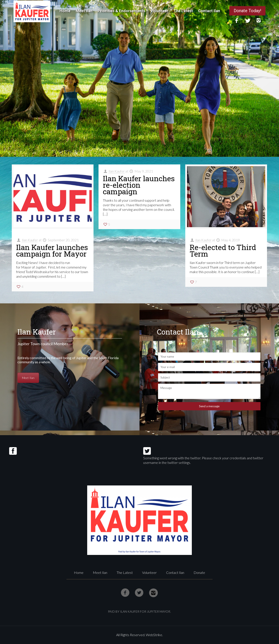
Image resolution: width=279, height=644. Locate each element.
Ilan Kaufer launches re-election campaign (139, 185)
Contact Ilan (175, 572)
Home (79, 572)
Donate (199, 572)
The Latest (125, 572)
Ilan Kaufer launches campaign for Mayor (52, 250)
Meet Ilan (29, 378)
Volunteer (149, 572)
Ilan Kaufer (30, 240)
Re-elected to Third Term (223, 250)
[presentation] (191, 427)
